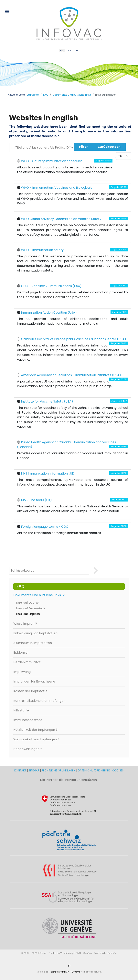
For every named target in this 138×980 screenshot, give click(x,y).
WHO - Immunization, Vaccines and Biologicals (57, 188)
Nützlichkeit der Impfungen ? (35, 730)
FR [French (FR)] (70, 51)
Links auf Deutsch (28, 603)
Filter (83, 147)
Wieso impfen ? (25, 624)
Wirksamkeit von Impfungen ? (36, 739)
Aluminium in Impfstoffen (33, 643)
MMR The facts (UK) (36, 500)
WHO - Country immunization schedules (52, 161)
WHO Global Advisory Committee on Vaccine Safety (61, 219)
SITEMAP (34, 771)
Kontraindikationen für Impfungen (39, 701)
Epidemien (21, 653)
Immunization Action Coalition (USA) (49, 313)
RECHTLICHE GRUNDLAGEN (58, 771)
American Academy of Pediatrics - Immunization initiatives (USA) (71, 375)
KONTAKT (21, 771)
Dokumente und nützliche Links (39, 595)
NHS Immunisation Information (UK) (48, 473)
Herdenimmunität (27, 662)
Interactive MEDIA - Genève (65, 972)
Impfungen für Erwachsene (34, 681)
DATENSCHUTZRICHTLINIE (94, 771)
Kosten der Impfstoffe (30, 691)
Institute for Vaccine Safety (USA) (47, 401)
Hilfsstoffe (21, 710)
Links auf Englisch (28, 614)
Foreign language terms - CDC (45, 527)
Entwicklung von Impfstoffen (35, 633)
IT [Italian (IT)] (77, 51)
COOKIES (118, 771)
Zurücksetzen (109, 147)
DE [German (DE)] (62, 51)
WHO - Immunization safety (42, 250)
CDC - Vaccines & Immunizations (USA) (51, 286)
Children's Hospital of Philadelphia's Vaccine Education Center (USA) (74, 339)
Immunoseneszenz (28, 720)
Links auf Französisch (31, 608)
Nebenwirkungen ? (28, 749)
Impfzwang (22, 672)
